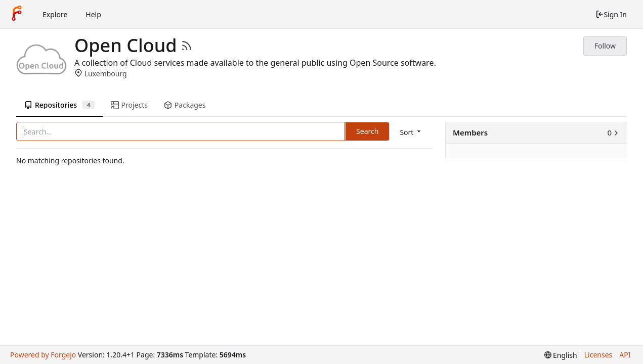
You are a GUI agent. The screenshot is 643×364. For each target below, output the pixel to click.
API (625, 355)
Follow (605, 46)
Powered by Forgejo (43, 355)
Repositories (59, 105)
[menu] (411, 132)
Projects (129, 105)
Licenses (598, 355)
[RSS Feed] (187, 45)
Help (93, 14)
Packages (185, 105)
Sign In (611, 14)
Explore (55, 14)
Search (367, 131)
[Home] (17, 14)
